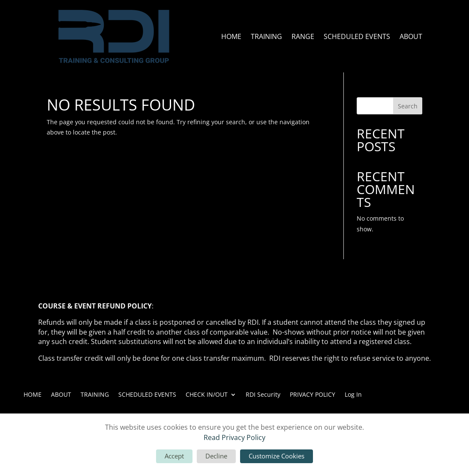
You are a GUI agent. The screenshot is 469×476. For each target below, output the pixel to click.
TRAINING (266, 36)
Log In (353, 394)
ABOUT (411, 36)
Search (408, 106)
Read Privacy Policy (234, 437)
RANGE (303, 36)
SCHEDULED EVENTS (357, 36)
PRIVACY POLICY (313, 394)
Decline (216, 456)
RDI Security (263, 394)
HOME (231, 36)
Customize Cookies (277, 456)
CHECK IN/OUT (207, 394)
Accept (174, 456)
